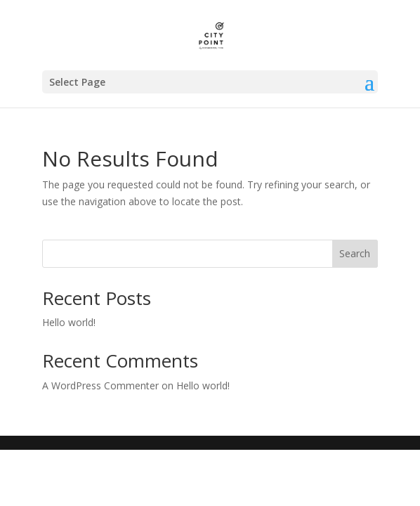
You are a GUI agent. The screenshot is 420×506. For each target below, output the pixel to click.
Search (355, 253)
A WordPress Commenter (100, 385)
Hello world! (69, 322)
